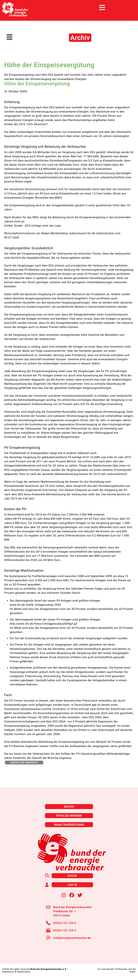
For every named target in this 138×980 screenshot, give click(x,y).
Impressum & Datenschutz (16, 972)
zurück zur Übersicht (24, 763)
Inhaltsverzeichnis (69, 825)
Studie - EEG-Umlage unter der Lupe (38, 226)
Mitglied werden (69, 816)
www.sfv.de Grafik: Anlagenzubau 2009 (35, 605)
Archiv (69, 807)
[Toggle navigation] (131, 8)
